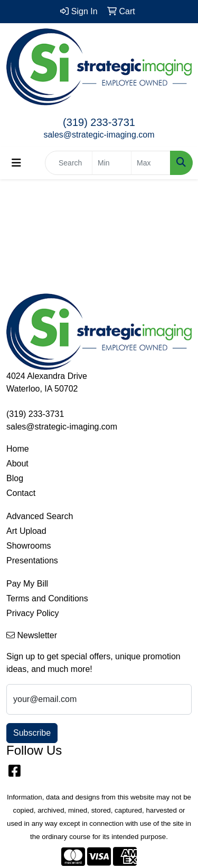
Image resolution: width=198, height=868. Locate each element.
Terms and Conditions (47, 598)
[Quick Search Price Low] (112, 163)
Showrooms (29, 546)
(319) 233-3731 (99, 122)
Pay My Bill (27, 584)
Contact (21, 493)
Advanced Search (40, 516)
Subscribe (32, 733)
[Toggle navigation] (16, 163)
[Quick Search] (69, 163)
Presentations (32, 560)
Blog (15, 478)
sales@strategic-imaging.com (99, 135)
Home (18, 449)
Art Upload (26, 531)
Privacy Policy (33, 613)
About (17, 464)
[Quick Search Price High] (151, 163)
